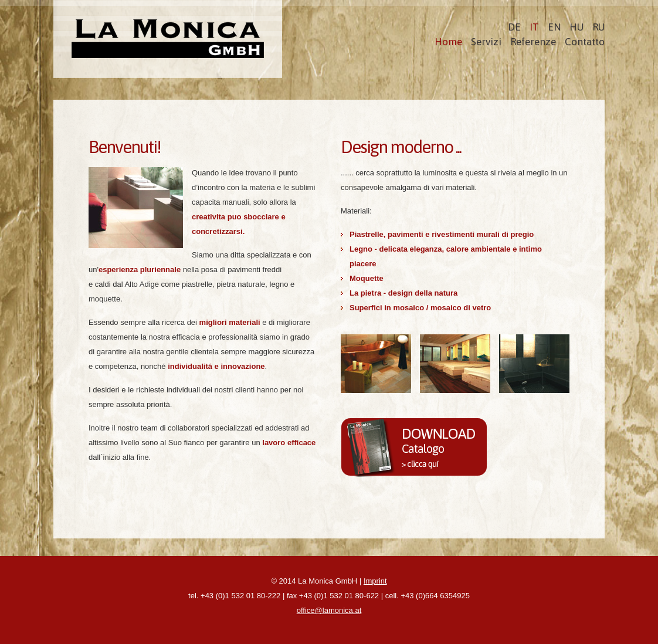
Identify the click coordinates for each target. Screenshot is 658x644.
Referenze (533, 42)
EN (554, 27)
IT (534, 27)
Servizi (486, 42)
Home (448, 42)
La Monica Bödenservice (168, 39)
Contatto (585, 42)
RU (598, 27)
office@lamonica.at (329, 610)
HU (576, 27)
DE (514, 27)
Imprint (375, 581)
